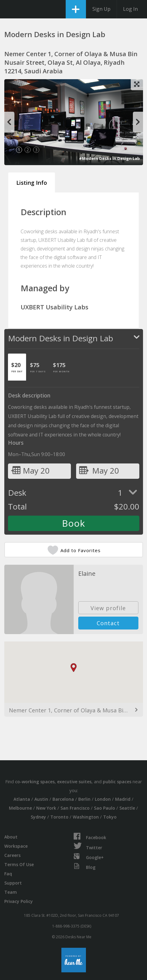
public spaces (117, 782)
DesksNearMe (10, 9)
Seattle (127, 808)
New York (46, 808)
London (103, 799)
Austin (41, 799)
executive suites (74, 782)
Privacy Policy (19, 901)
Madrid (123, 799)
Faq (8, 874)
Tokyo (110, 817)
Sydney (38, 817)
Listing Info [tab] (32, 183)
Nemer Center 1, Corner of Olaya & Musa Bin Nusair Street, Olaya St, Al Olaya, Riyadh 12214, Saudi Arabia (74, 710)
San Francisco (75, 808)
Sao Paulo (104, 808)
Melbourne (20, 808)
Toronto (59, 817)
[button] (74, 668)
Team (11, 892)
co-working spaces (35, 782)
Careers (12, 855)
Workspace (16, 846)
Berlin (84, 799)
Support (13, 883)
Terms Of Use (19, 864)
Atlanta (22, 799)
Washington (86, 817)
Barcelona (63, 799)
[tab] (17, 367)
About (11, 837)
